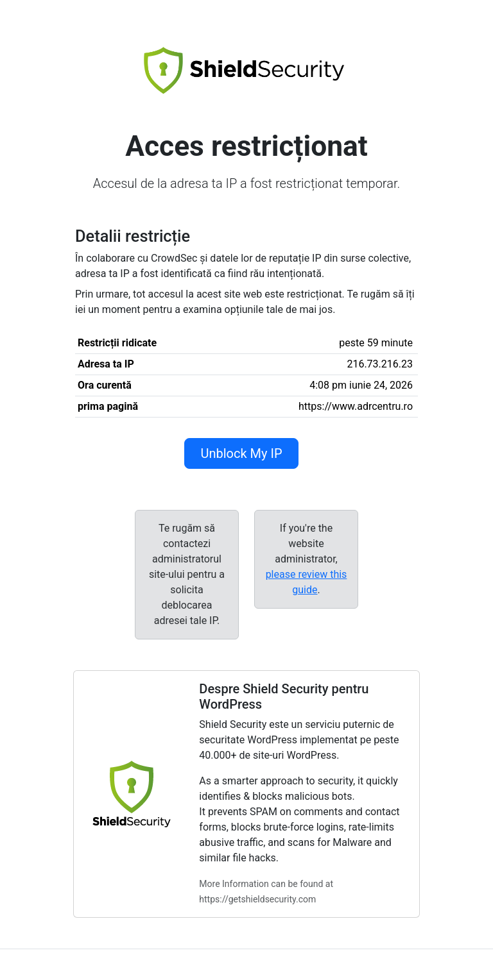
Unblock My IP (241, 453)
